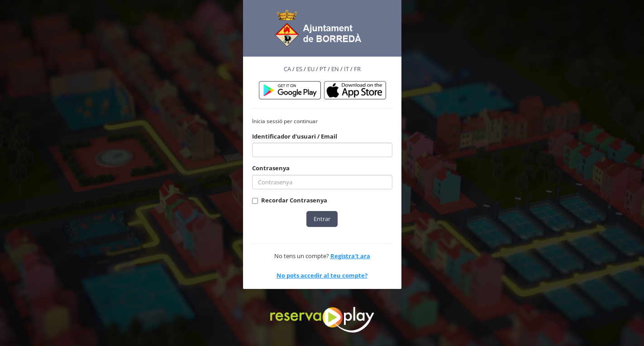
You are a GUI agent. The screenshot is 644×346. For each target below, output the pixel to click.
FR (357, 69)
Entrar (322, 219)
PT (323, 69)
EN (335, 69)
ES (299, 69)
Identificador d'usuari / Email (295, 136)
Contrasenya (271, 168)
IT (346, 69)
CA (287, 69)
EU (311, 69)
